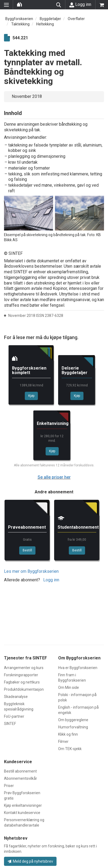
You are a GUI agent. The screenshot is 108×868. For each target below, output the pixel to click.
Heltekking (45, 24)
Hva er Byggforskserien (78, 668)
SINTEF (10, 724)
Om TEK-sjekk (70, 749)
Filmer (63, 742)
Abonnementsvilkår (21, 778)
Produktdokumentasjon (24, 689)
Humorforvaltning (73, 727)
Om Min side (69, 688)
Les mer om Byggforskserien (31, 571)
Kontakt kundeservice (22, 813)
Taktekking (20, 24)
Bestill (27, 550)
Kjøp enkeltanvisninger (23, 805)
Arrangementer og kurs (24, 668)
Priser (9, 786)
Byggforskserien (19, 19)
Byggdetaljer (50, 19)
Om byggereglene (73, 720)
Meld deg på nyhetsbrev (30, 861)
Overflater (76, 19)
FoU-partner (14, 716)
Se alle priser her (54, 477)
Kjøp (31, 396)
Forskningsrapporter (21, 675)
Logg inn (80, 5)
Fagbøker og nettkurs (22, 682)
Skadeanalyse (16, 697)
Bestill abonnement (20, 771)
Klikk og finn (68, 734)
